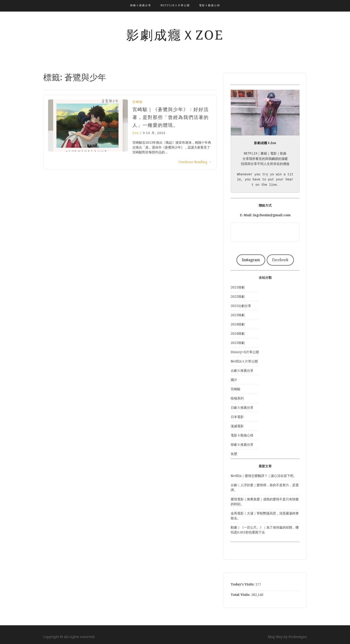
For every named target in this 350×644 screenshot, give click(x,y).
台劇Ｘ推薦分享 (242, 371)
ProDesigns (298, 637)
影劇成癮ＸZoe (175, 35)
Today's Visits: (243, 584)
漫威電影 (237, 426)
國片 (234, 380)
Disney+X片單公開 (245, 352)
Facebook (280, 260)
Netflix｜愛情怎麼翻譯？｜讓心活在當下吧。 (264, 476)
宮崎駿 (138, 102)
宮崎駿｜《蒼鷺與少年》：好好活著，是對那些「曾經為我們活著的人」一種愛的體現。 (171, 117)
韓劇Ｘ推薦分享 (141, 5)
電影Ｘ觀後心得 (210, 5)
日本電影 (237, 417)
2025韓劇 (238, 343)
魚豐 (234, 454)
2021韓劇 (238, 287)
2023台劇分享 (241, 306)
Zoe (136, 133)
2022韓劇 (238, 297)
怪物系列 (237, 398)
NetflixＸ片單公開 (175, 5)
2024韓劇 (238, 324)
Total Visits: (241, 595)
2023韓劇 (238, 315)
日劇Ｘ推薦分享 (242, 408)
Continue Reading (195, 162)
